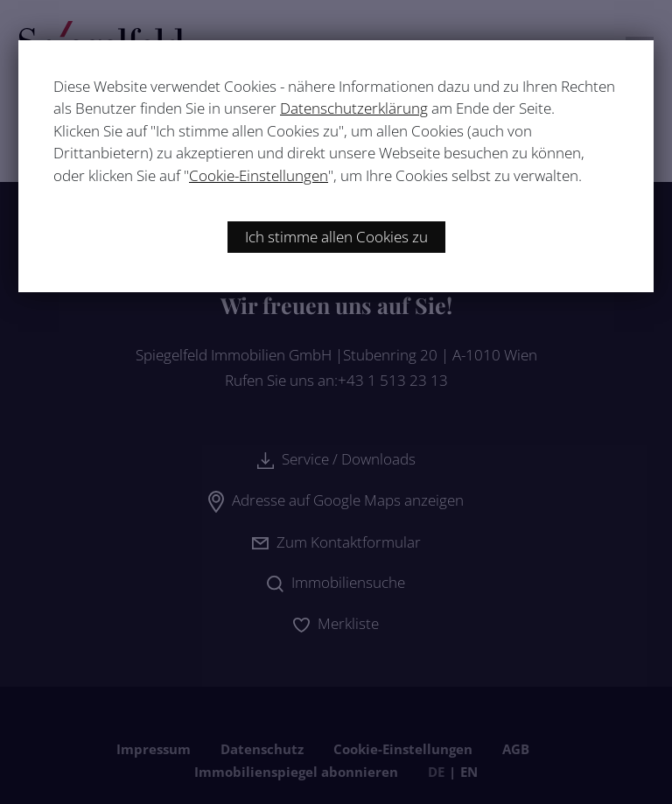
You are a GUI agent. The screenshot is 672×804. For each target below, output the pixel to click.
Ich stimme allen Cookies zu (336, 237)
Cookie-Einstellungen (259, 175)
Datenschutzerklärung (354, 108)
